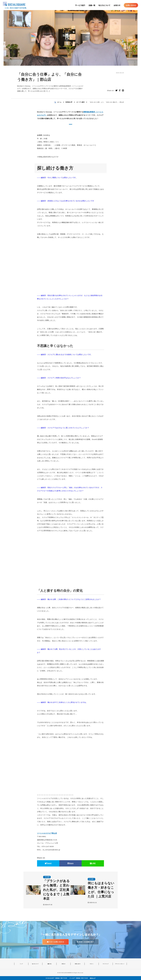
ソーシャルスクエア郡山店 (47, 833)
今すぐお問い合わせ (56, 942)
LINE (93, 863)
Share (71, 863)
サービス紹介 (80, 5)
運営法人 (93, 978)
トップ (21, 964)
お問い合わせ (131, 5)
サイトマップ (106, 964)
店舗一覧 (92, 5)
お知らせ (117, 5)
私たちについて (104, 5)
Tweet (48, 863)
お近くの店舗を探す (85, 942)
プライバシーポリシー (120, 964)
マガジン (92, 964)
